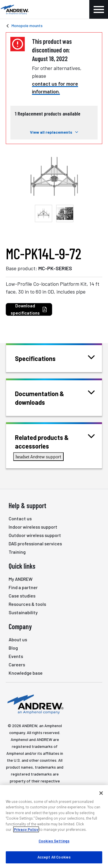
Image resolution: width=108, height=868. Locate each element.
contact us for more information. (55, 87)
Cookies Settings (54, 841)
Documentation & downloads (55, 397)
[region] (54, 827)
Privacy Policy (26, 829)
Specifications (42, 358)
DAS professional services (35, 543)
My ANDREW (21, 579)
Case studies (22, 596)
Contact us (20, 518)
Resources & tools (27, 604)
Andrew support (38, 456)
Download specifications (29, 309)
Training (17, 552)
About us (18, 639)
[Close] (101, 793)
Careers (17, 664)
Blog (13, 648)
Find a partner (23, 587)
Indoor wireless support (33, 527)
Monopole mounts (27, 25)
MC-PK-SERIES (55, 268)
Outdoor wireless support (35, 535)
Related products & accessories (55, 441)
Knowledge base (26, 673)
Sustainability (23, 612)
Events (16, 656)
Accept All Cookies (54, 857)
